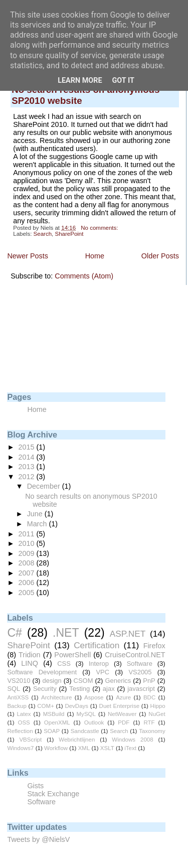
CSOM (83, 681)
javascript (141, 689)
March (38, 524)
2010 (28, 543)
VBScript (30, 740)
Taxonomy (152, 731)
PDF (124, 722)
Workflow (56, 748)
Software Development (42, 672)
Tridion (29, 655)
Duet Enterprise (120, 706)
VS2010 (19, 681)
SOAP (52, 731)
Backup (17, 706)
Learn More (80, 81)
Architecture (56, 697)
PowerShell (72, 655)
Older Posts (160, 256)
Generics (118, 681)
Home (95, 256)
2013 (28, 467)
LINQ (30, 663)
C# (14, 633)
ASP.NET (128, 634)
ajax (109, 689)
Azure (123, 697)
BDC (149, 697)
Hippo (158, 706)
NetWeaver (122, 714)
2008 (28, 563)
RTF (149, 722)
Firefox (154, 646)
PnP (149, 681)
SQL (14, 689)
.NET (66, 633)
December (45, 486)
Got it (123, 81)
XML (84, 748)
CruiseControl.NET (135, 655)
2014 (28, 457)
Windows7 (20, 748)
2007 (28, 573)
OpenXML (57, 722)
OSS (24, 722)
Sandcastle (85, 731)
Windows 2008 (132, 740)
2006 (28, 583)
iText (130, 748)
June (36, 514)
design (52, 681)
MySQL (86, 714)
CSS (64, 664)
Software (140, 664)
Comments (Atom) (84, 276)
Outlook (94, 722)
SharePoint (69, 234)
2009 (28, 553)
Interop (99, 664)
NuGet (157, 714)
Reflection (20, 731)
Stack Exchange (53, 794)
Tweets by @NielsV (38, 839)
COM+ (46, 706)
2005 (28, 593)
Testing (79, 689)
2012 (28, 477)
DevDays (76, 706)
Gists (35, 786)
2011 (28, 534)
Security (45, 689)
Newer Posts (28, 256)
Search (43, 234)
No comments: (100, 228)
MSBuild (54, 714)
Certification (97, 645)
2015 (28, 447)
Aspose (94, 697)
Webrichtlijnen (77, 740)
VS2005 (140, 672)
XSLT (107, 748)
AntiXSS (18, 697)
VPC (103, 672)
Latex (24, 714)
